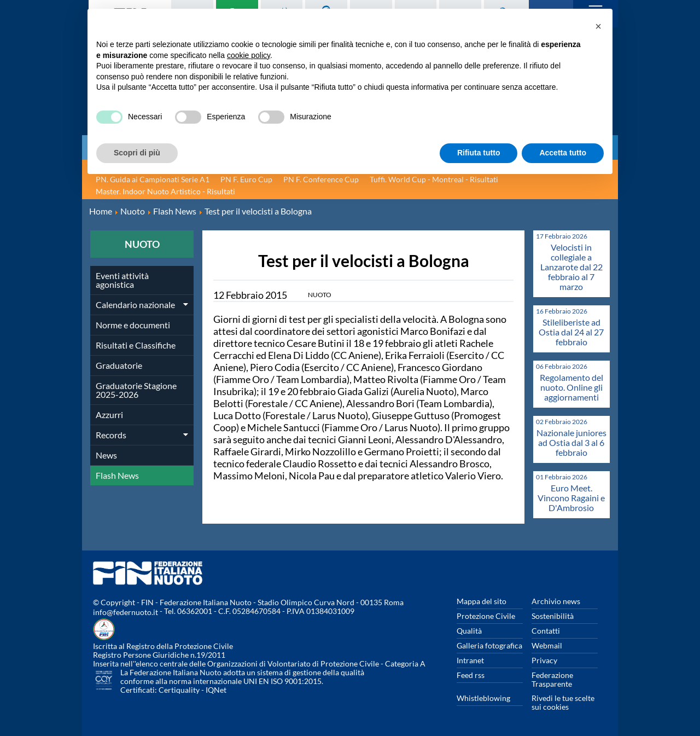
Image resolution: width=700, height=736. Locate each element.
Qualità (469, 631)
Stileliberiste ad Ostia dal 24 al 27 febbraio (571, 332)
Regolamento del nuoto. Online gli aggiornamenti (571, 387)
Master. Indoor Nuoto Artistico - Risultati (165, 191)
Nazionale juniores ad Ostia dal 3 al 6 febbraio (571, 442)
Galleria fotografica (489, 645)
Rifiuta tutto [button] (479, 153)
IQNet (216, 690)
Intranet (470, 660)
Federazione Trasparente (552, 679)
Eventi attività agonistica (122, 280)
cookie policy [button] (249, 55)
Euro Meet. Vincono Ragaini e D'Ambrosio (571, 498)
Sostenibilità (553, 616)
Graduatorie (119, 365)
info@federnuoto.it (126, 612)
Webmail (547, 645)
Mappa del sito (482, 601)
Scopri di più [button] (137, 153)
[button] (598, 26)
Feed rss (471, 675)
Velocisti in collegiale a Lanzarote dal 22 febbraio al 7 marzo (571, 267)
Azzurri (109, 415)
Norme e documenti (133, 325)
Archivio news (556, 601)
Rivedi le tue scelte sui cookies (563, 702)
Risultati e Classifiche (136, 345)
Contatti (546, 631)
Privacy (544, 660)
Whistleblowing (483, 698)
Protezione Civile (486, 616)
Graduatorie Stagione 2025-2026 (136, 390)
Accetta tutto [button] (563, 153)
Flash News (117, 475)
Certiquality (179, 690)
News (106, 455)
